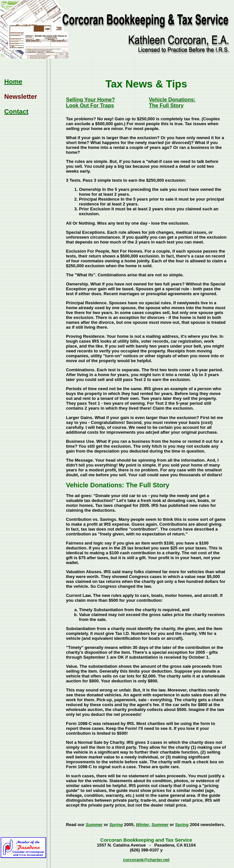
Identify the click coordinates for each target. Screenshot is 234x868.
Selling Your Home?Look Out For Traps (91, 103)
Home (13, 82)
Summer (94, 825)
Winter (143, 825)
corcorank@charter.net (146, 860)
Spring (116, 825)
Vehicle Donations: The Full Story (172, 103)
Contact (16, 112)
